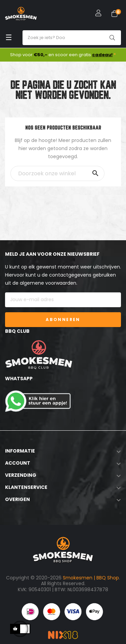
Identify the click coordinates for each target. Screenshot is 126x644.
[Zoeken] (57, 173)
